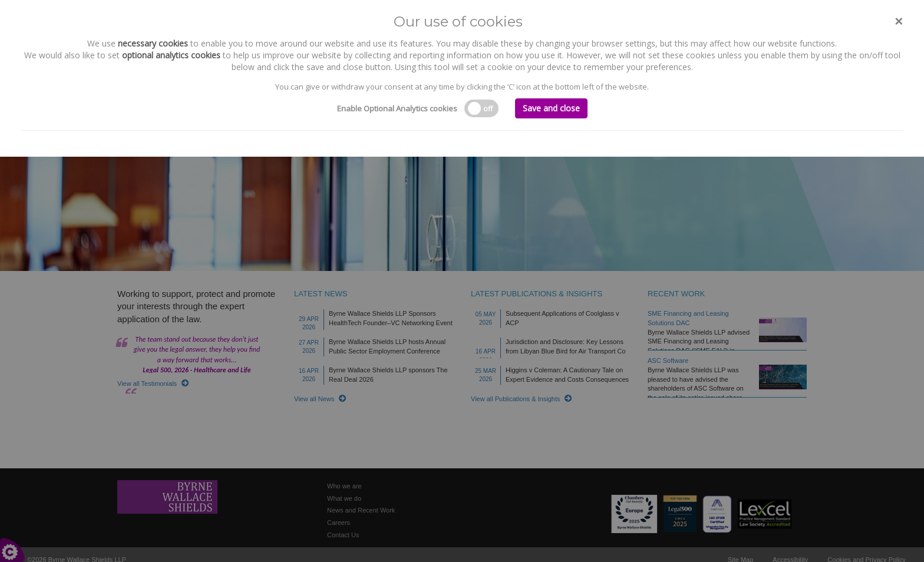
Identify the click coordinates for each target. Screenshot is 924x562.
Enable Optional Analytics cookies (397, 108)
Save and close (551, 108)
